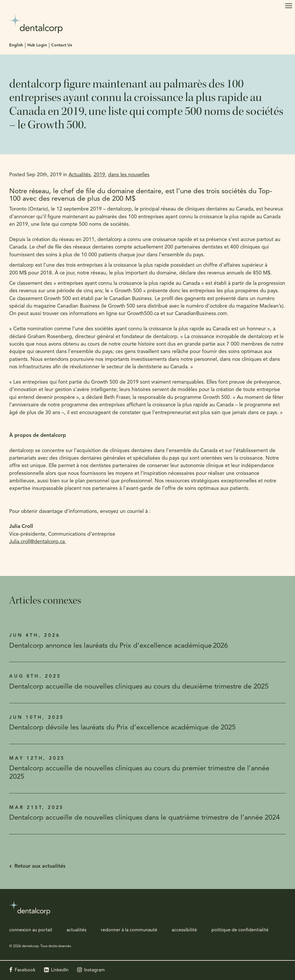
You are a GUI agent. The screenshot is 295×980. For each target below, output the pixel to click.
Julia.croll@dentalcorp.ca (38, 542)
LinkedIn (60, 970)
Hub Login (37, 45)
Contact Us (62, 45)
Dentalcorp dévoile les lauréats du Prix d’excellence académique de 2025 (122, 728)
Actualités (80, 175)
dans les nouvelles (129, 175)
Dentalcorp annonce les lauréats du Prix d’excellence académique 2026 (119, 646)
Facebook (25, 970)
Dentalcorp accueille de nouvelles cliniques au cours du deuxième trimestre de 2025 (139, 687)
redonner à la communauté (129, 930)
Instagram (94, 970)
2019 (99, 175)
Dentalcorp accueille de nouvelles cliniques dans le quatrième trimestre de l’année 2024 (144, 818)
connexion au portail (31, 930)
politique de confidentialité (240, 930)
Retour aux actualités (40, 866)
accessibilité (184, 930)
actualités (76, 930)
